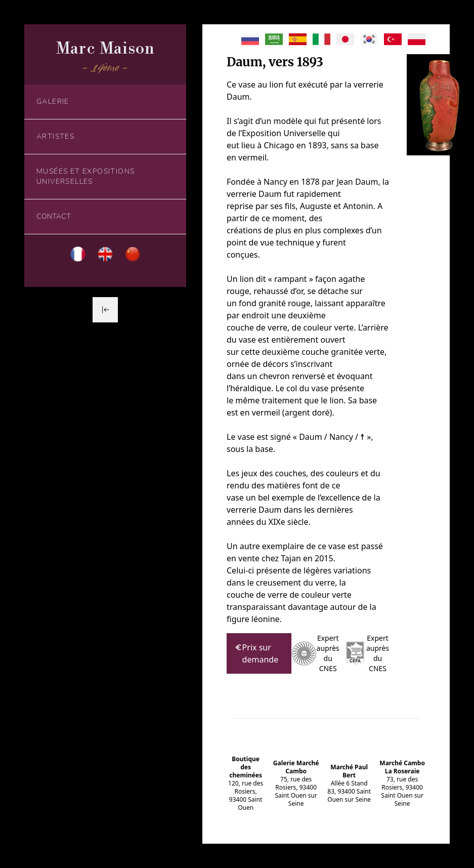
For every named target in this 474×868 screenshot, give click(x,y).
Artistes (55, 136)
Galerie (53, 101)
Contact (54, 216)
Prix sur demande (256, 653)
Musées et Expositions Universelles (85, 176)
